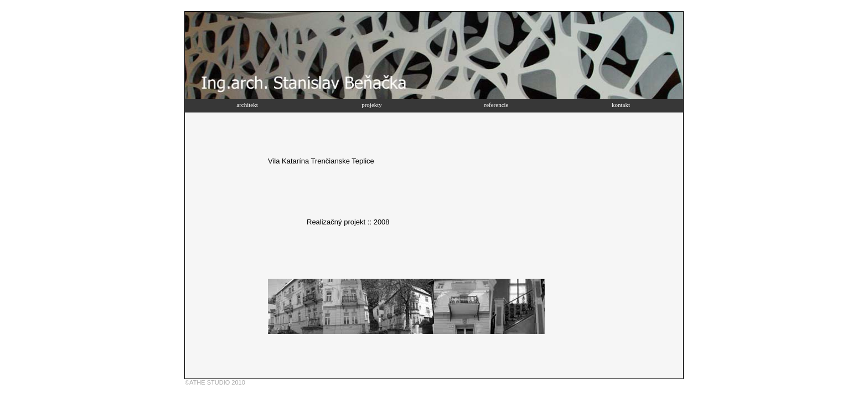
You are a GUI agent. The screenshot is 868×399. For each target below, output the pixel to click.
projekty (372, 105)
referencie (497, 105)
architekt (247, 105)
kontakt (621, 105)
